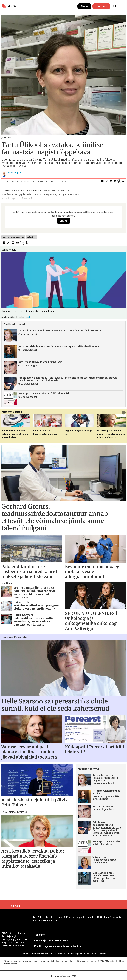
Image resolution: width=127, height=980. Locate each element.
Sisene (84, 6)
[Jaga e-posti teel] (115, 181)
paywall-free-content (13, 237)
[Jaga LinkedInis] (111, 181)
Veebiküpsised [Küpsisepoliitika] (11, 964)
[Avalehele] (9, 6)
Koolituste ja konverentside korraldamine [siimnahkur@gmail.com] (58, 946)
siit (29, 317)
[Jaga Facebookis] (102, 181)
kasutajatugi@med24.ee (14, 939)
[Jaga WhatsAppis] (123, 181)
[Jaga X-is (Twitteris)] (107, 181)
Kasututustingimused (28, 961)
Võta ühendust (10, 961)
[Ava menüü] (122, 6)
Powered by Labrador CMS (64, 976)
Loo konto (101, 6)
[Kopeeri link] (119, 181)
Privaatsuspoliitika (47, 961)
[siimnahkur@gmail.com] (51, 940)
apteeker (31, 237)
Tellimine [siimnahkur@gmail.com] (39, 935)
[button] (124, 413)
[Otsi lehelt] (115, 6)
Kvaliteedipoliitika (64, 961)
